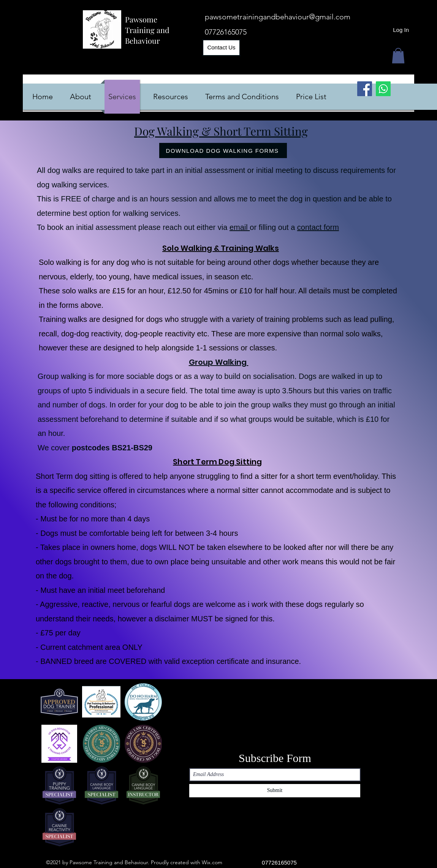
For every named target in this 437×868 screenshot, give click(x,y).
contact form (318, 227)
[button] (398, 56)
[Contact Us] (221, 48)
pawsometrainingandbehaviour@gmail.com (278, 17)
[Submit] (275, 791)
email (240, 227)
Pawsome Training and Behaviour (147, 30)
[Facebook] (365, 89)
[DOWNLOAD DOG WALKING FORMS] (223, 150)
